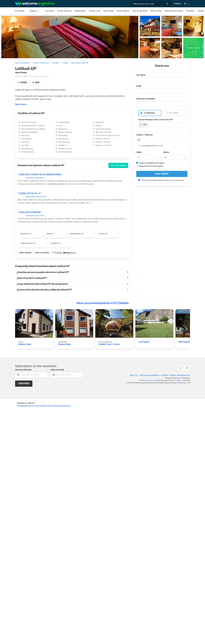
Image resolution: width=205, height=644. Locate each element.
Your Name (141, 75)
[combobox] (144, 125)
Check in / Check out (144, 135)
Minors (166, 152)
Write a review (25, 253)
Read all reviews (42, 253)
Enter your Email (57, 370)
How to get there (140, 11)
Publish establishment (180, 375)
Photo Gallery (123, 11)
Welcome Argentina (146, 380)
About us (134, 375)
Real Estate (109, 11)
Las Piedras (144, 342)
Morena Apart (65, 344)
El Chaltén (20, 11)
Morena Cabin (25, 344)
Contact (164, 375)
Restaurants (80, 11)
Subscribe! (24, 383)
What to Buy (156, 11)
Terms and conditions (149, 375)
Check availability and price (150, 163)
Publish (177, 4)
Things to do (95, 11)
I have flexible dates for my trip (150, 146)
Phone (175, 113)
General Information (174, 11)
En (185, 4)
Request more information (150, 166)
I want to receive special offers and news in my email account (161, 180)
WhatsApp (151, 113)
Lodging (33, 11)
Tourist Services (64, 11)
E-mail (139, 86)
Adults (139, 152)
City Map (190, 11)
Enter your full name (23, 370)
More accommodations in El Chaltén (103, 303)
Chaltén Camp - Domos (109, 344)
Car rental (49, 11)
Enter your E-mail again (146, 99)
